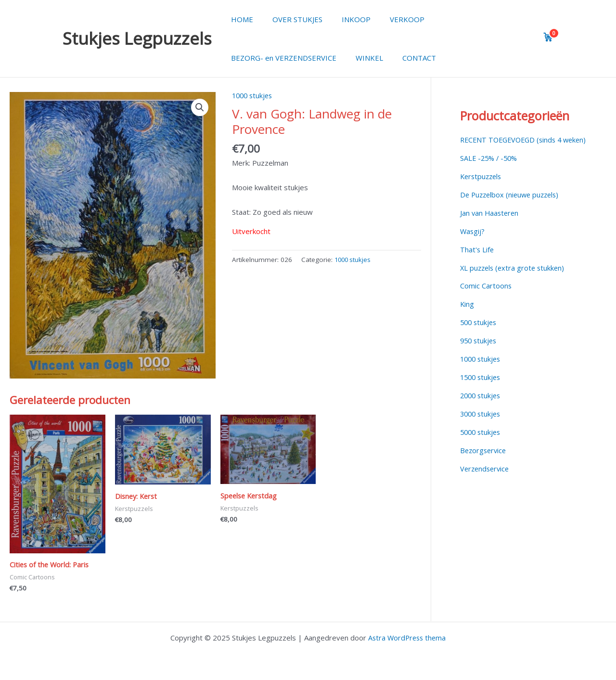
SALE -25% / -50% (490, 169)
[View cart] (548, 37)
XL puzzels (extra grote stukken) (514, 278)
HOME (240, 19)
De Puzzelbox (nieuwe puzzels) (512, 205)
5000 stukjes (482, 442)
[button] (200, 108)
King (467, 314)
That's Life (477, 260)
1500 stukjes (482, 387)
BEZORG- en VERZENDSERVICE (281, 58)
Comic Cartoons (486, 296)
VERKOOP (390, 19)
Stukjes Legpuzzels (137, 38)
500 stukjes (480, 332)
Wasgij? (473, 241)
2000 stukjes (482, 405)
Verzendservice (486, 478)
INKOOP (344, 19)
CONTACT (407, 58)
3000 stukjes (482, 423)
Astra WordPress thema (407, 638)
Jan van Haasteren (490, 223)
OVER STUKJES (290, 19)
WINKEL (362, 58)
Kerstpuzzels (482, 187)
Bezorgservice (484, 459)
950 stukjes (480, 351)
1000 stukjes (254, 95)
